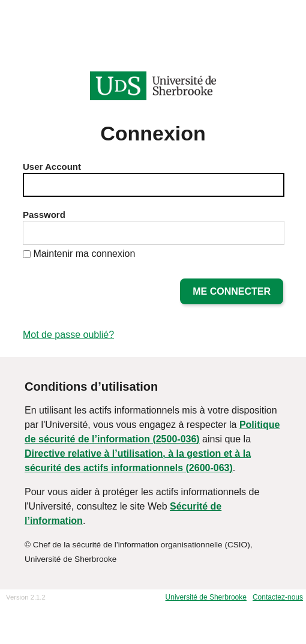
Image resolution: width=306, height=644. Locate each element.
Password (44, 215)
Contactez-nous (278, 597)
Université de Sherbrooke (206, 597)
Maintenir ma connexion (84, 254)
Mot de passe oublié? (68, 335)
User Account (52, 167)
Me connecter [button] (232, 291)
